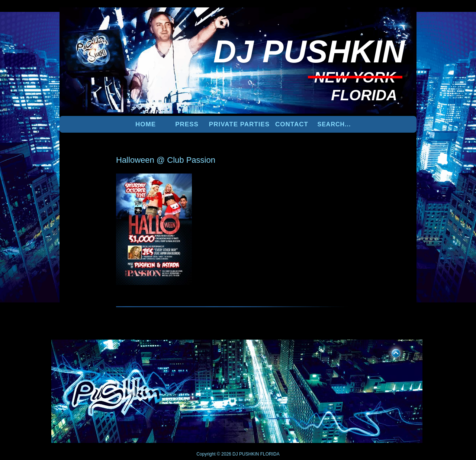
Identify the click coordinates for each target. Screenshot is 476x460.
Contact (292, 124)
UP (391, 352)
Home (146, 124)
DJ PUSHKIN (245, 454)
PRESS (187, 124)
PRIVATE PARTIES (239, 124)
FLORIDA (270, 454)
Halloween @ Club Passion (166, 160)
